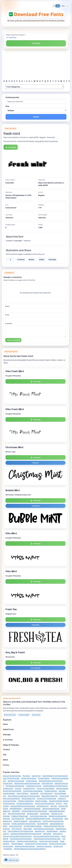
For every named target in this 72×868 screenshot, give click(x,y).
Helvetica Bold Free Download (25, 846)
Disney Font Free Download (12, 776)
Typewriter (36, 506)
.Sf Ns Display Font (46, 793)
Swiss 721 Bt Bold (22, 793)
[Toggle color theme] (61, 6)
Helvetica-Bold (8, 788)
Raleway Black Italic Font (50, 796)
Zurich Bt (18, 788)
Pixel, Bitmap (36, 668)
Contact (6, 749)
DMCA (5, 760)
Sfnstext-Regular (44, 778)
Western (36, 463)
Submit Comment (13, 340)
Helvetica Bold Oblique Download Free (27, 783)
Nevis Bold (26, 776)
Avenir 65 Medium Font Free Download (55, 776)
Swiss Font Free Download (16, 813)
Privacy (6, 765)
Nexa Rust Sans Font (28, 798)
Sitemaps (7, 735)
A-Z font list (8, 740)
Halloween (36, 625)
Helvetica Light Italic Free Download (23, 824)
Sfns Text (54, 806)
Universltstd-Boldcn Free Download (51, 781)
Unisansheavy (8, 849)
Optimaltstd (16, 811)
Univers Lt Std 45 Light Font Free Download (17, 836)
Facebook (21, 259)
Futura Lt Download (15, 826)
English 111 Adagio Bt (20, 821)
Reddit (42, 259)
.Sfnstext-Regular (17, 844)
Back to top (11, 860)
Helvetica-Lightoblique (26, 801)
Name (7, 306)
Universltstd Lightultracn (25, 803)
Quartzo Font (36, 776)
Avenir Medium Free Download (44, 829)
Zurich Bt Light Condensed (33, 826)
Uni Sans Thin (58, 846)
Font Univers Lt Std (18, 818)
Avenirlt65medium (16, 808)
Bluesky (32, 259)
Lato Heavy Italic (57, 818)
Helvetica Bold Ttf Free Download (36, 844)
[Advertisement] (36, 64)
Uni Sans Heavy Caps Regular (33, 791)
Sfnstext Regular (52, 831)
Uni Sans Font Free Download (46, 798)
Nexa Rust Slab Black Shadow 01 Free (38, 818)
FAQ (5, 755)
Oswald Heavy (45, 813)
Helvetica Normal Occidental (49, 841)
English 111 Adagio (41, 801)
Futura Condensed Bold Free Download (46, 836)
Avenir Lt (59, 803)
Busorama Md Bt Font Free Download (23, 806)
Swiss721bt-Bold (47, 783)
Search (36, 43)
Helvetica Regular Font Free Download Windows (30, 849)
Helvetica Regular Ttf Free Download (55, 786)
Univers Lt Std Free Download (45, 803)
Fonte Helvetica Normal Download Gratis (47, 839)
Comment (9, 323)
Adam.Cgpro (28, 829)
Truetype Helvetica (51, 791)
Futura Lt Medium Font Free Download (20, 831)
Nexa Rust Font (40, 831)
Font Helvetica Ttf (43, 806)
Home (5, 724)
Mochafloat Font (43, 824)
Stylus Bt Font (58, 834)
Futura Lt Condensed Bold (46, 788)
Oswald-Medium (31, 781)
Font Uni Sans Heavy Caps (38, 816)
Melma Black (47, 834)
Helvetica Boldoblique (29, 778)
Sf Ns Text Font (17, 829)
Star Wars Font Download (16, 781)
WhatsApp (52, 259)
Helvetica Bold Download (32, 808)
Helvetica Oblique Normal (51, 808)
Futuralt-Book (8, 783)
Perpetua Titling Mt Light (20, 816)
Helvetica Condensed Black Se (27, 841)
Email (7, 315)
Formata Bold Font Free (34, 786)
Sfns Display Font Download (15, 786)
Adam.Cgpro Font (35, 821)
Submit (36, 117)
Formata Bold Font (29, 788)
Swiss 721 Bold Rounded (11, 778)
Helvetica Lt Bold (33, 813)
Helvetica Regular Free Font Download (34, 811)
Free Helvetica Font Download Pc (21, 839)
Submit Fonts (8, 729)
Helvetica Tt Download (44, 846)
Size (7, 106)
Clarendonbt (34, 793)
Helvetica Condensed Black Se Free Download (26, 834)
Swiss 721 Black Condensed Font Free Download (24, 796)
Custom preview (12, 97)
